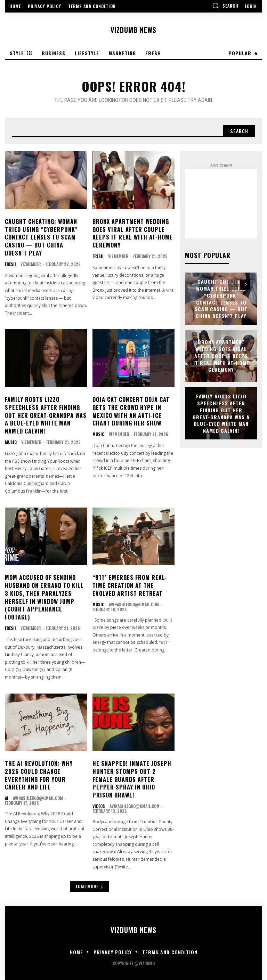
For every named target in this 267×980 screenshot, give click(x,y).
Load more (90, 884)
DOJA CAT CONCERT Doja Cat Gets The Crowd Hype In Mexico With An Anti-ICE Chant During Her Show (131, 411)
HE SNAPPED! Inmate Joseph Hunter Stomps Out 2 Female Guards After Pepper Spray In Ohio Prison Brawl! (131, 777)
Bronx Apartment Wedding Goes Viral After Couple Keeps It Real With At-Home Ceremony (132, 233)
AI (7, 796)
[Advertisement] (221, 204)
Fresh (10, 264)
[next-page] (245, 285)
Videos (99, 803)
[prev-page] (233, 285)
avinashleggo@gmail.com (134, 603)
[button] (225, 6)
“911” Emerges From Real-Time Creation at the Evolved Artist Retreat (130, 584)
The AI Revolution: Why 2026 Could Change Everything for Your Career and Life (38, 773)
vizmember (31, 263)
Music (11, 441)
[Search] (239, 131)
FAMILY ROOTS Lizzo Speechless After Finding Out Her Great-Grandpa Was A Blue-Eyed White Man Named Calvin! (45, 415)
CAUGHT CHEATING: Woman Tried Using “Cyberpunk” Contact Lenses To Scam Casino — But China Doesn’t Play (46, 237)
